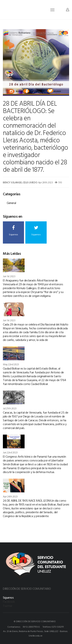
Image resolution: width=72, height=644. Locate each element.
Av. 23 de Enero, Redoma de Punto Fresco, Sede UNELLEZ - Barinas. (35, 631)
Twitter (8, 606)
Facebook (9, 602)
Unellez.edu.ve (35, 636)
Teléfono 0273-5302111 (53, 627)
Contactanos (14, 627)
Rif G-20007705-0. (31, 627)
